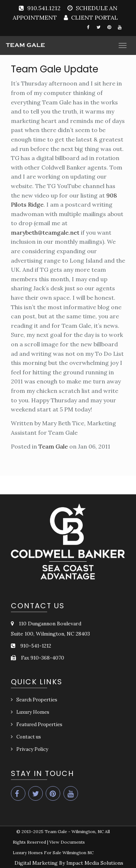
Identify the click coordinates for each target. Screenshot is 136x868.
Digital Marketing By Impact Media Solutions (69, 863)
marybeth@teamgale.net (45, 232)
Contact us (29, 737)
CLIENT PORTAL (94, 17)
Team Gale (53, 446)
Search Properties (37, 700)
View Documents (67, 842)
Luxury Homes (33, 712)
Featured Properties (39, 724)
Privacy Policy (32, 749)
